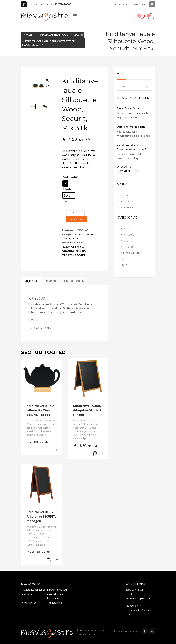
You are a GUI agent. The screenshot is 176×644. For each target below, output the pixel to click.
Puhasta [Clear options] (66, 201)
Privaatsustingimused (33, 590)
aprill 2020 (126, 195)
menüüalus (68, 251)
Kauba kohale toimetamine (55, 596)
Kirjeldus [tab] (31, 281)
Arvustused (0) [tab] (74, 281)
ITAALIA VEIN (127, 235)
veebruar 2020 (129, 207)
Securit (81, 255)
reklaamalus (69, 255)
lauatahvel (68, 247)
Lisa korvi (77, 219)
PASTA (124, 241)
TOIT (123, 259)
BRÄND (68, 189)
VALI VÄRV (71, 177)
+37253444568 (62, 4)
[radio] (65, 184)
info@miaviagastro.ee (138, 598)
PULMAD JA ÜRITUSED (132, 253)
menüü (79, 247)
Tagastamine (55, 603)
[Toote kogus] (75, 213)
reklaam (81, 251)
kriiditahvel (76, 243)
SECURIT (76, 238)
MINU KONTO (28, 603)
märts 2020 (127, 201)
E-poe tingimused (57, 590)
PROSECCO (127, 247)
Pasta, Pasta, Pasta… (129, 108)
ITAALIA (125, 229)
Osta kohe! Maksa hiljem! (132, 127)
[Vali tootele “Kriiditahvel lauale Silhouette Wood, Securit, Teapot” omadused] (56, 450)
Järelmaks (27, 594)
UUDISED (126, 265)
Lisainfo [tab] (50, 281)
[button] (95, 454)
